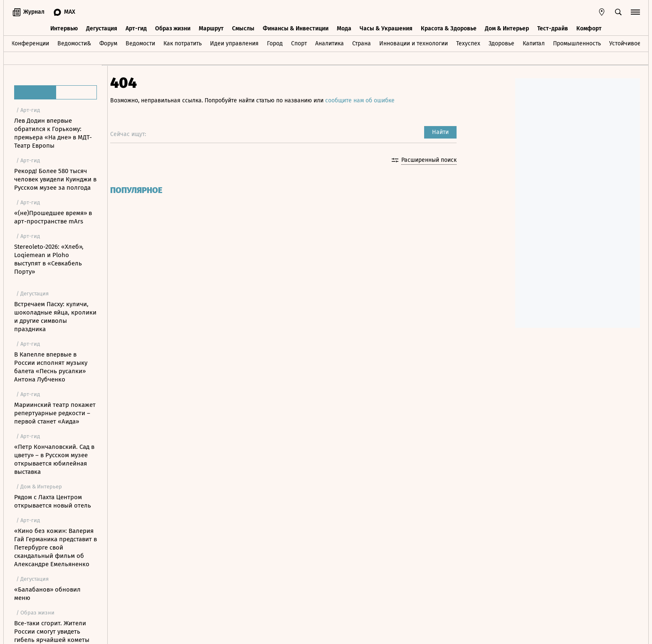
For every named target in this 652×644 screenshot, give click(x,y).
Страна (362, 43)
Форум (108, 43)
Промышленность (577, 43)
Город (275, 43)
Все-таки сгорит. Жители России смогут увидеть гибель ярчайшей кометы (52, 632)
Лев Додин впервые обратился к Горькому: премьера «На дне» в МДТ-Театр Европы (53, 133)
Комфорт (589, 28)
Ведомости (140, 43)
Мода (344, 28)
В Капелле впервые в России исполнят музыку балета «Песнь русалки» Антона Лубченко (51, 367)
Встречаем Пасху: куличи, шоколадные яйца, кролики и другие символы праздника (55, 317)
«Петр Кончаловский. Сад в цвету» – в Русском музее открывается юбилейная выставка (54, 459)
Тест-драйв (553, 28)
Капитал (534, 43)
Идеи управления (234, 43)
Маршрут (211, 28)
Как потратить (183, 43)
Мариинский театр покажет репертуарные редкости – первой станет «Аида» (55, 413)
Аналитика (330, 43)
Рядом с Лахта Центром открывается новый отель (53, 501)
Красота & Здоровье (449, 28)
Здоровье (501, 43)
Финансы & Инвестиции (296, 28)
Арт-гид (136, 28)
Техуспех (468, 43)
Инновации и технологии (414, 43)
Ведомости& (74, 43)
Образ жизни (173, 28)
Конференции (30, 43)
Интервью (64, 28)
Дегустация (102, 28)
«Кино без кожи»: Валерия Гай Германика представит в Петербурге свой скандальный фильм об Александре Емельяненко (56, 547)
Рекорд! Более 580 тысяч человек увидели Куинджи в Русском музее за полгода (55, 179)
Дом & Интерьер (507, 28)
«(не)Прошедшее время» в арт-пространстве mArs (53, 217)
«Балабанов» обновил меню (47, 594)
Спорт (299, 43)
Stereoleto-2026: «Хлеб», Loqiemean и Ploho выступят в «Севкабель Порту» (49, 259)
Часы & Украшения (386, 28)
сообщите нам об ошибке (366, 100)
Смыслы (243, 28)
